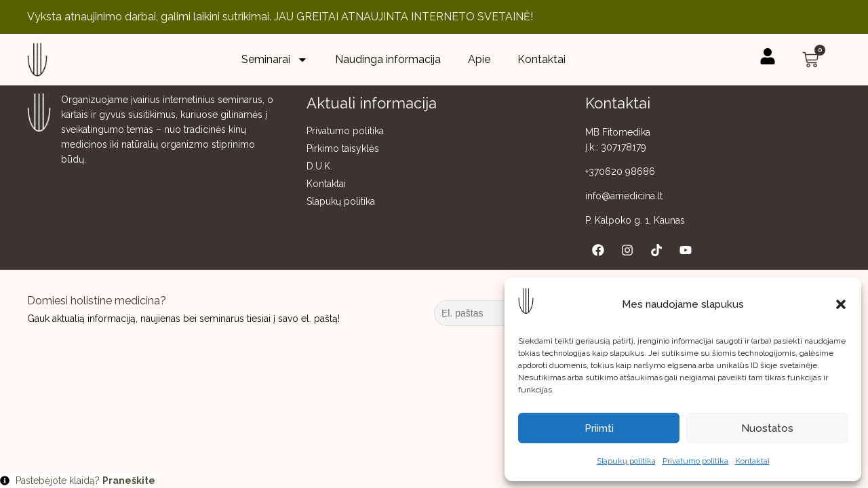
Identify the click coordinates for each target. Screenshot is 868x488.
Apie (479, 59)
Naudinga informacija (388, 59)
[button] (841, 304)
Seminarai (275, 60)
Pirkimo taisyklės (343, 148)
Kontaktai (752, 461)
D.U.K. (319, 166)
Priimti (599, 428)
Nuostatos (767, 428)
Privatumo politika (695, 461)
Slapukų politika (626, 461)
